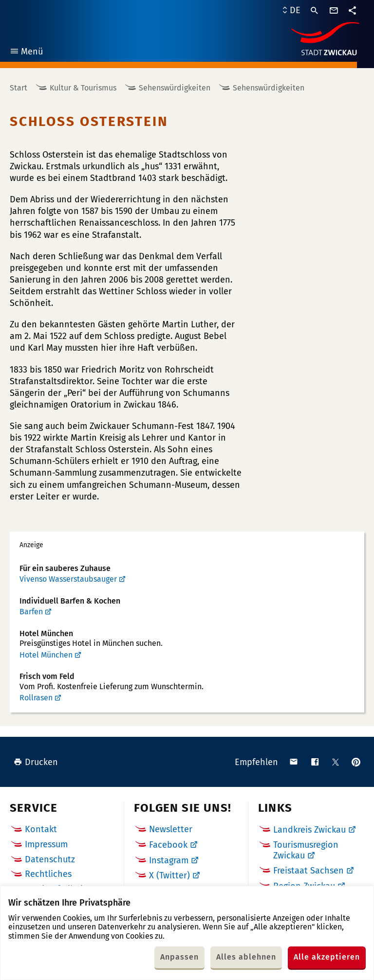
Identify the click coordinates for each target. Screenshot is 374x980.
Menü (26, 53)
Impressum (46, 844)
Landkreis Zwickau (309, 830)
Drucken (36, 762)
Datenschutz (50, 859)
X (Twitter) (169, 875)
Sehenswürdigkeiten (175, 88)
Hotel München (46, 655)
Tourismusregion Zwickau (306, 850)
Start (19, 88)
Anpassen (179, 957)
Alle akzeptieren (327, 957)
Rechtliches (48, 874)
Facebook (168, 845)
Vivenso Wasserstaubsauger (68, 579)
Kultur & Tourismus (83, 88)
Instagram (169, 860)
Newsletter (171, 829)
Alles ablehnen (246, 957)
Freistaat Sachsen (309, 871)
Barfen (31, 612)
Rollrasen (36, 698)
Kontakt (41, 829)
